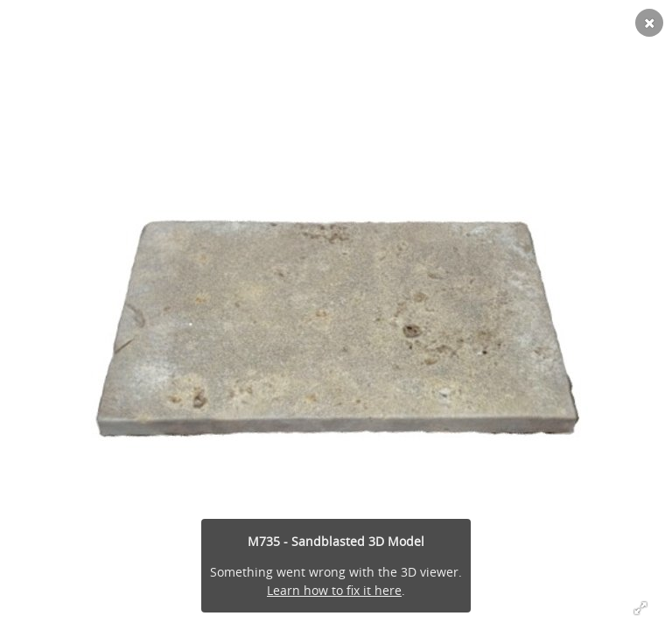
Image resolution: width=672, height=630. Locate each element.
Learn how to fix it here (334, 590)
